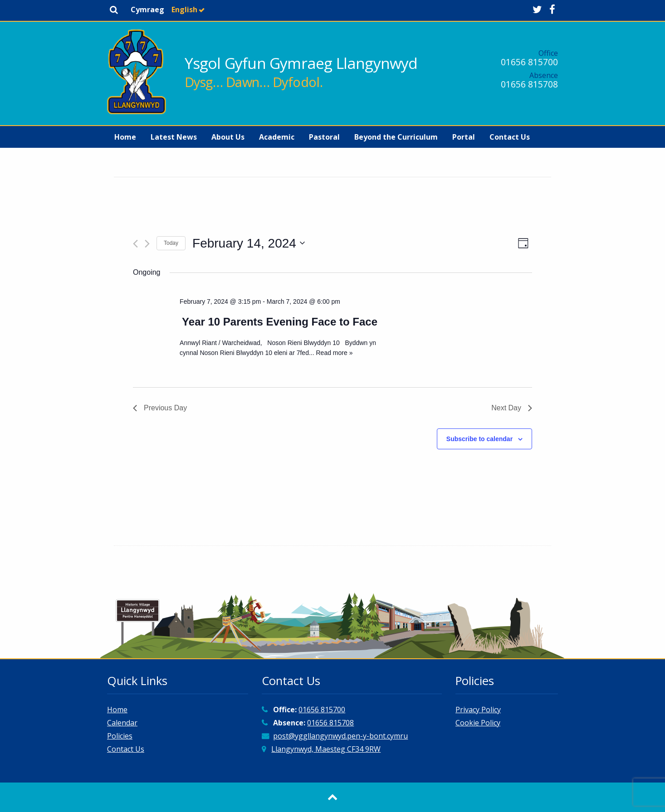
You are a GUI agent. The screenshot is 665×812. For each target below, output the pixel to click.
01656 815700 (529, 62)
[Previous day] (135, 244)
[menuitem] (125, 137)
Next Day (512, 408)
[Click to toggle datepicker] (249, 243)
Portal (464, 137)
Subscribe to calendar (479, 439)
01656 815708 (529, 84)
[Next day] (147, 244)
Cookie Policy (478, 723)
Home (125, 137)
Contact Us (510, 137)
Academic (277, 137)
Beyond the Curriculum (396, 137)
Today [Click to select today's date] (171, 243)
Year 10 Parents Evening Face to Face (280, 322)
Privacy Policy (478, 710)
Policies (120, 736)
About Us (228, 137)
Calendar (122, 723)
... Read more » (331, 353)
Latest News (174, 137)
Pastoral (324, 137)
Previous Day (160, 408)
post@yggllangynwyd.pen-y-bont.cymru (340, 736)
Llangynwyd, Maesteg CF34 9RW (326, 749)
